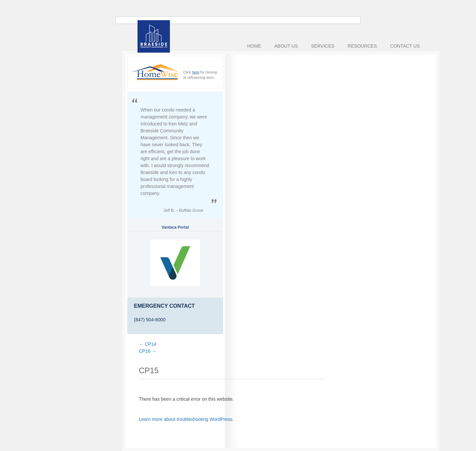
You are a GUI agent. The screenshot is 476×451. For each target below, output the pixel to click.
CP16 (148, 351)
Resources (362, 46)
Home (254, 46)
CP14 (148, 344)
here (196, 72)
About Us (286, 46)
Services (323, 46)
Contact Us (405, 46)
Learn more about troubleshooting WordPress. (186, 419)
